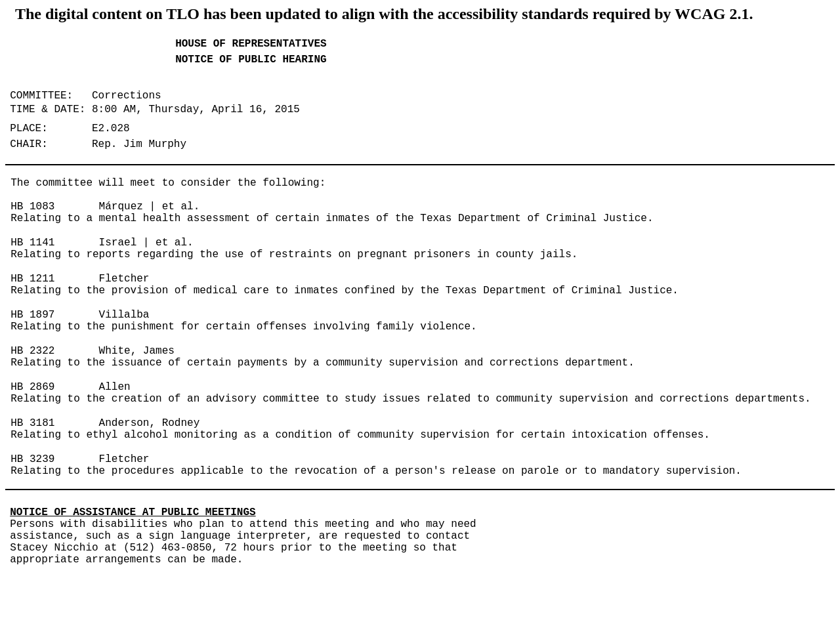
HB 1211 (32, 279)
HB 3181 (32, 423)
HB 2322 (32, 351)
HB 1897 (32, 315)
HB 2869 (32, 387)
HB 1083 (32, 207)
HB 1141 (32, 243)
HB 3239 (32, 459)
